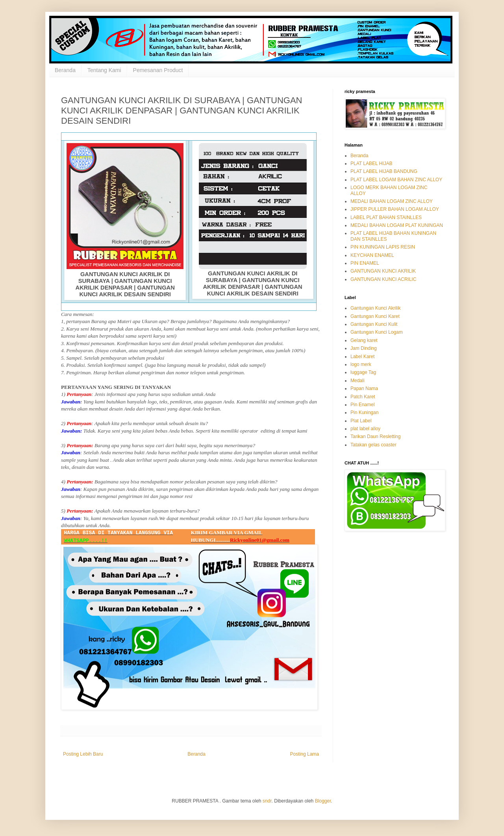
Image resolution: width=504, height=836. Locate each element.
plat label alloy (365, 429)
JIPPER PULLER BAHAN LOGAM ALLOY (395, 209)
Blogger (323, 801)
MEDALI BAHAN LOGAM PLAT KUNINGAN (397, 225)
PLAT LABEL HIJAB (372, 163)
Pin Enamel (362, 405)
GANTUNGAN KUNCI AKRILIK (383, 271)
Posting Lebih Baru (83, 754)
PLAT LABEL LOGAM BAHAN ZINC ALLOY (396, 180)
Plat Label (361, 421)
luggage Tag (363, 372)
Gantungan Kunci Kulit (374, 324)
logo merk (361, 364)
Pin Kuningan (364, 412)
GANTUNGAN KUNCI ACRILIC (383, 279)
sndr (267, 801)
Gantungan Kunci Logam (377, 332)
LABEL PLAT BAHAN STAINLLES (386, 217)
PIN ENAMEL (365, 263)
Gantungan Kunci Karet (375, 316)
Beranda (65, 70)
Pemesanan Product (158, 70)
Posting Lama (305, 754)
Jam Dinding (364, 348)
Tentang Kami (104, 70)
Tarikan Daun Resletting (375, 437)
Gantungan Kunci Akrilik (375, 308)
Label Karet (362, 357)
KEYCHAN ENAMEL (372, 255)
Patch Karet (363, 397)
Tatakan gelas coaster (373, 445)
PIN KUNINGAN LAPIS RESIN (383, 247)
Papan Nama (364, 388)
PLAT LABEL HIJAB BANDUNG (384, 171)
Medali (357, 381)
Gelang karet (364, 340)
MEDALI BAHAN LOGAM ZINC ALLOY (392, 201)
